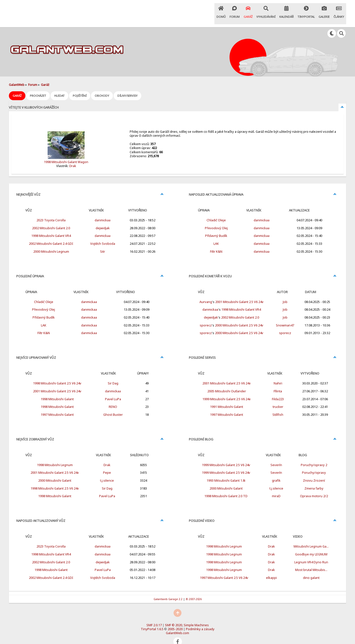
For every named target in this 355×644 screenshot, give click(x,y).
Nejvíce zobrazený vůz (35, 431)
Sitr (103, 243)
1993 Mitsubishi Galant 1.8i (226, 472)
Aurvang (206, 293)
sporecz (206, 317)
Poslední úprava (30, 268)
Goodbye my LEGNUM (311, 546)
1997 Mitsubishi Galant (57, 406)
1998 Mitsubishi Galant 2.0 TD (226, 488)
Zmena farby (314, 480)
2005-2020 (175, 621)
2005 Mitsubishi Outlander (227, 383)
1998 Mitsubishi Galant (57, 391)
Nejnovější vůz (28, 186)
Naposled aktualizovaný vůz (41, 512)
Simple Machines (196, 617)
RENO (113, 398)
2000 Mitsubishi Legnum (51, 243)
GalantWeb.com (177, 625)
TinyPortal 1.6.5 (152, 621)
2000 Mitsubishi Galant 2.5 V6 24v (239, 317)
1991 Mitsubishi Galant (227, 398)
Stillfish (278, 406)
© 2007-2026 (194, 590)
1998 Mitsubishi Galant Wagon (66, 153)
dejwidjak (103, 220)
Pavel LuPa (113, 391)
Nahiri (278, 375)
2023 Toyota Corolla (51, 212)
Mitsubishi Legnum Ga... (311, 538)
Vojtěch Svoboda (103, 235)
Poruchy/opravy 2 (314, 456)
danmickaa (103, 212)
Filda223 (278, 391)
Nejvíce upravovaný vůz (36, 349)
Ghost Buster (113, 406)
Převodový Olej (44, 301)
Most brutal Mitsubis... (311, 561)
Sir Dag (113, 375)
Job (285, 293)
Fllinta (278, 383)
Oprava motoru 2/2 (314, 488)
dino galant (311, 569)
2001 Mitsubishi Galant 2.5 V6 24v (57, 383)
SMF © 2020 (174, 617)
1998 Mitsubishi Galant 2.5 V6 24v (57, 375)
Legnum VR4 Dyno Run (311, 554)
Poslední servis (202, 349)
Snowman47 (285, 317)
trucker (278, 398)
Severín (276, 456)
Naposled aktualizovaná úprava (216, 186)
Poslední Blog (201, 431)
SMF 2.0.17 (154, 617)
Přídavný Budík (44, 309)
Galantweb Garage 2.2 (168, 590)
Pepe (107, 464)
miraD (276, 488)
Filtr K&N (44, 324)
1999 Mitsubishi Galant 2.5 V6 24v (227, 391)
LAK (44, 317)
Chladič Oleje (44, 293)
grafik (276, 472)
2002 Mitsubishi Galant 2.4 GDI (51, 235)
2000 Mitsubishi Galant (55, 472)
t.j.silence (107, 472)
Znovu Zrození (314, 472)
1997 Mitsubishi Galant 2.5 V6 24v (224, 569)
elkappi (271, 569)
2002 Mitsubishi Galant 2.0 (51, 220)
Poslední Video (202, 512)
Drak (73, 157)
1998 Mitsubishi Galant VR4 (51, 227)
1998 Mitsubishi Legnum (55, 456)
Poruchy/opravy (314, 464)
